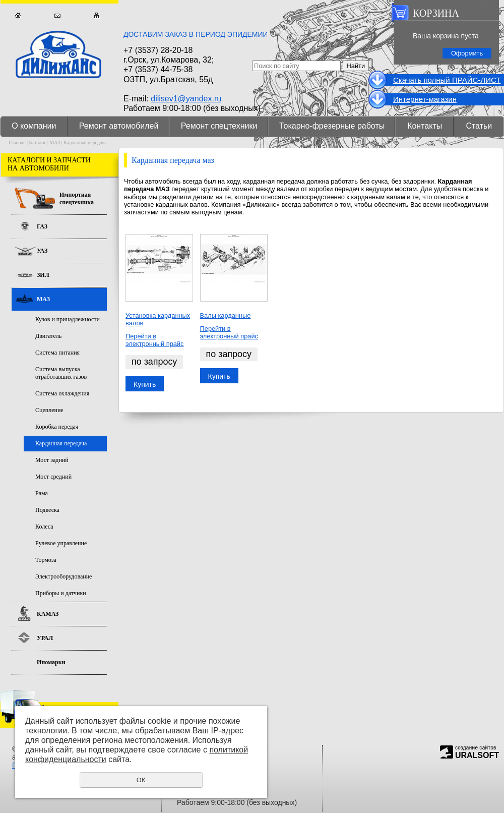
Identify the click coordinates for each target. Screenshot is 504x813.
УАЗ (42, 251)
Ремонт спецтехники (219, 126)
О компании (34, 126)
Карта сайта (97, 15)
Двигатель (48, 336)
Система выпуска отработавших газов (61, 373)
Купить (145, 384)
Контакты (425, 126)
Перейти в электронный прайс (154, 340)
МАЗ (55, 142)
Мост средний (53, 477)
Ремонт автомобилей (119, 126)
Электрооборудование (64, 576)
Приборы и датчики (61, 593)
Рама (42, 493)
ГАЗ (42, 226)
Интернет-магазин (425, 99)
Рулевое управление (61, 543)
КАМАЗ (48, 614)
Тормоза (46, 560)
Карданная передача (61, 443)
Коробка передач (57, 427)
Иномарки (51, 662)
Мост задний (52, 460)
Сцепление (49, 410)
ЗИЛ (43, 275)
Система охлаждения (62, 393)
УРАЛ (45, 638)
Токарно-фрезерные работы (332, 126)
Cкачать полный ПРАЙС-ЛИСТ (447, 80)
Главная (18, 15)
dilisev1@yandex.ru (186, 99)
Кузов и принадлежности (68, 319)
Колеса (44, 527)
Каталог (38, 142)
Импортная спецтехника (77, 198)
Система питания (57, 353)
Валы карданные (226, 315)
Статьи (479, 126)
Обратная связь (57, 15)
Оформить (467, 53)
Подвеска (47, 510)
